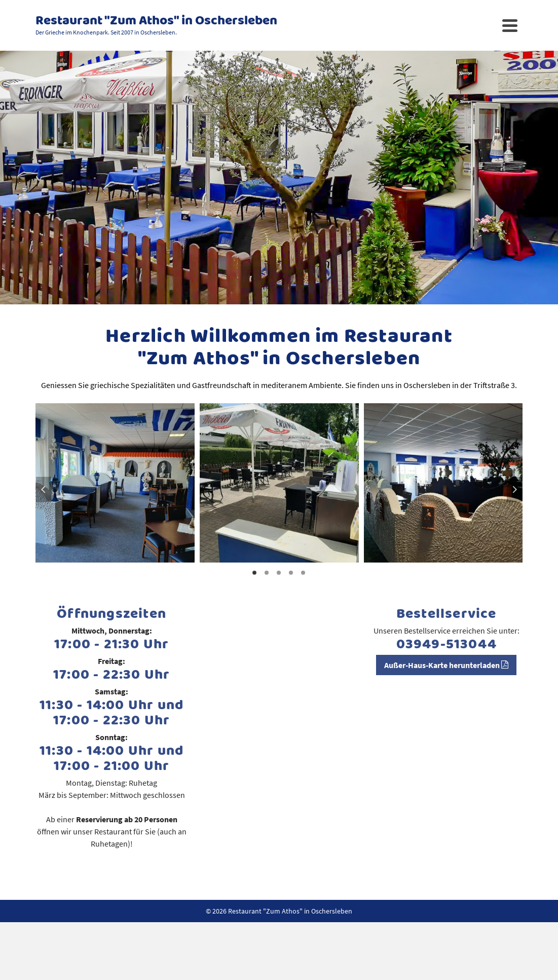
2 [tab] (267, 573)
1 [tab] (254, 573)
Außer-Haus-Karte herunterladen (446, 665)
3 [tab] (279, 573)
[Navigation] (510, 25)
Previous (44, 489)
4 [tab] (291, 573)
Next (514, 489)
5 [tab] (303, 573)
